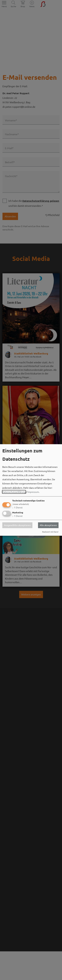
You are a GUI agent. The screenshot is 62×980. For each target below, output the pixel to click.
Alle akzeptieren (48, 525)
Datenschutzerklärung (14, 492)
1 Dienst (17, 507)
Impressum (33, 492)
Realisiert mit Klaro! (50, 532)
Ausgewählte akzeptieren (17, 525)
